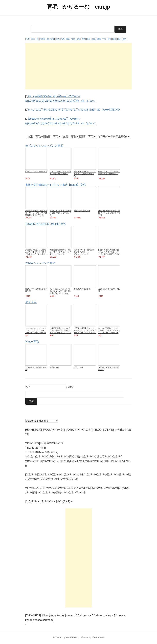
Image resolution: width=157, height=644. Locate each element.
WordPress (72, 637)
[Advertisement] (79, 66)
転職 (63, 39)
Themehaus (98, 637)
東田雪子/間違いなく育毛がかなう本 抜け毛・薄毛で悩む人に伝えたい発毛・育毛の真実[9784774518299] (36, 254)
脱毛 (114, 39)
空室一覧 (35, 39)
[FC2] (38, 616)
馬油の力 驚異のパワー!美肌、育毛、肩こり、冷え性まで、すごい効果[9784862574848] (61, 253)
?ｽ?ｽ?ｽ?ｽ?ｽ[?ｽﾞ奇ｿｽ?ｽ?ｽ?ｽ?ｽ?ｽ (44, 443)
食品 (73, 39)
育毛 (109, 39)
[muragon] (71, 616)
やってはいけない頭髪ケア (36, 171)
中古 (104, 39)
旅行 (125, 39)
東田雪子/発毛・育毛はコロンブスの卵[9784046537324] (84, 252)
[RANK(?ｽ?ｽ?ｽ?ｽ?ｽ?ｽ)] (79, 430)
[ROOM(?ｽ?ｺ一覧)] (54, 430)
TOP (28, 39)
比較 (78, 39)
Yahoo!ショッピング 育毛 (40, 263)
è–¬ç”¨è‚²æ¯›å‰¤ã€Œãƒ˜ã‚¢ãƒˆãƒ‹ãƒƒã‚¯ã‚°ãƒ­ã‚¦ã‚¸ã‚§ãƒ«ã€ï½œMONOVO (74, 110)
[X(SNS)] (108, 430)
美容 (89, 39)
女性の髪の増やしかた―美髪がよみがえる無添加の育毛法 (109, 213)
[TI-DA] (30, 616)
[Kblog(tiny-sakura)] (53, 616)
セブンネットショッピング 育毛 (44, 146)
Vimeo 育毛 (32, 342)
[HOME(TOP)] (34, 430)
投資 (52, 39)
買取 (83, 39)
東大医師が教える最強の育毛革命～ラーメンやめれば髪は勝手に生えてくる (36, 213)
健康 (99, 39)
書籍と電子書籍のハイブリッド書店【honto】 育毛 (55, 185)
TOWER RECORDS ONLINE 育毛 (45, 224)
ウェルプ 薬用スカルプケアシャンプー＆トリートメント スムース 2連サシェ (109, 330)
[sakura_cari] (86, 616)
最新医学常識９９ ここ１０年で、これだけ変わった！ (85, 174)
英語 (120, 39)
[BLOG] (98, 430)
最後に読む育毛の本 (82, 211)
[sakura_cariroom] (104, 616)
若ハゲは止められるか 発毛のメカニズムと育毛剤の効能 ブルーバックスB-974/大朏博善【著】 (61, 292)
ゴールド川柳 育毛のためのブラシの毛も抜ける (61, 173)
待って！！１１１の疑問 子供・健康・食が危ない (109, 173)
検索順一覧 (44, 39)
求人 (58, 39)
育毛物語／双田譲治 (82, 289)
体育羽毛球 (78, 367)
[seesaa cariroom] (43, 620)
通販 (68, 39)
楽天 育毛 (31, 302)
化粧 (94, 39)
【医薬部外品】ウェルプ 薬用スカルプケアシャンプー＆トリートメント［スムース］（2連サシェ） (61, 331)
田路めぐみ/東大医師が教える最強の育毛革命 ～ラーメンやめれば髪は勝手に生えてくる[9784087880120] (109, 254)
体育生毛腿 (54, 367)
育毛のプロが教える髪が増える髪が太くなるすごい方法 (61, 213)
